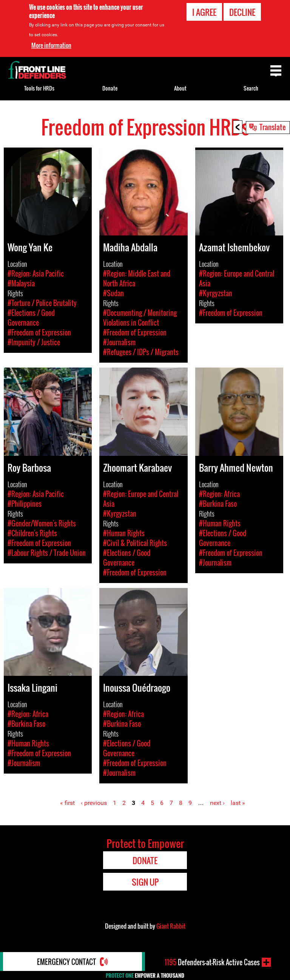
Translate (273, 127)
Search (251, 88)
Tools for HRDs (39, 88)
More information (51, 45)
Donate (110, 88)
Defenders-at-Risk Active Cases (212, 962)
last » (238, 803)
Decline (242, 12)
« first (67, 803)
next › (217, 803)
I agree (204, 12)
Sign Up (145, 882)
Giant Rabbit (171, 926)
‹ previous (94, 803)
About (180, 88)
